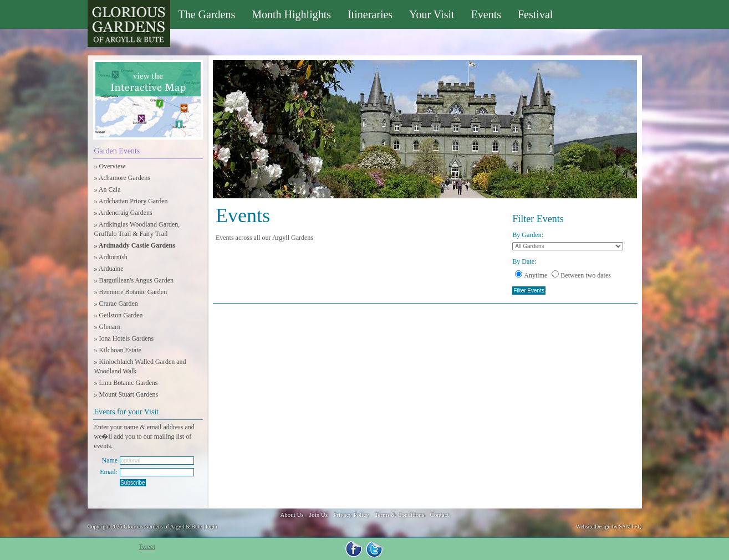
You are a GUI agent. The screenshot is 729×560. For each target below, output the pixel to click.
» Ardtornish (111, 257)
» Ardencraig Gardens (123, 213)
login (211, 526)
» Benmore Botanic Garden (131, 292)
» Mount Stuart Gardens (126, 394)
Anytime (531, 275)
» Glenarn (108, 327)
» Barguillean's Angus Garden (134, 280)
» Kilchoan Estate (118, 350)
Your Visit (432, 14)
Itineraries (370, 14)
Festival (535, 14)
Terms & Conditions (400, 515)
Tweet (147, 547)
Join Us (318, 515)
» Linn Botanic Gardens (126, 383)
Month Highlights (291, 14)
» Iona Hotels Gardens (124, 338)
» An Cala (108, 189)
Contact (439, 515)
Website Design (593, 526)
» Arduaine (109, 269)
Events (486, 14)
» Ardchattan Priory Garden (131, 201)
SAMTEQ (630, 526)
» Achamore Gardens (122, 178)
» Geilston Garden (119, 315)
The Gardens (207, 14)
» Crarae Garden (116, 304)
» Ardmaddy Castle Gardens (135, 245)
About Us (292, 515)
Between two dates (581, 275)
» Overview (110, 166)
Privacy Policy (351, 515)
